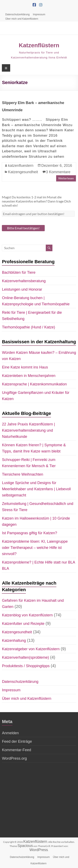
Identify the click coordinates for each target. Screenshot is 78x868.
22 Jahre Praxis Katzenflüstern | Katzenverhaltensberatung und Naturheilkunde (28, 430)
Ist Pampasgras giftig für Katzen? (29, 533)
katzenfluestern (21, 166)
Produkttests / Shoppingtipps (26, 666)
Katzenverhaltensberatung (24, 281)
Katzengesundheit (23, 172)
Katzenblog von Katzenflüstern (27, 615)
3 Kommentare (58, 172)
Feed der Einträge (17, 741)
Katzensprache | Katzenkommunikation (34, 384)
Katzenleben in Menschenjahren (29, 376)
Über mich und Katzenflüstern (22, 19)
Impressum (39, 14)
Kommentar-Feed (16, 750)
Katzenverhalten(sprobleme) (25, 657)
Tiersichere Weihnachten (22, 474)
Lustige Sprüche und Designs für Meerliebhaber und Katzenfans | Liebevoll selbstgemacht (36, 489)
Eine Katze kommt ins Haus (25, 367)
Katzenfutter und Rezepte (23, 624)
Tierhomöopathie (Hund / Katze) (28, 327)
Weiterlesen (66, 178)
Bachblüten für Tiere (19, 272)
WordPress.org (14, 758)
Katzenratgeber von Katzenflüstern (31, 649)
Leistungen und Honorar (22, 289)
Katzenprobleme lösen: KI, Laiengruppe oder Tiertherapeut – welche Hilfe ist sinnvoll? (35, 548)
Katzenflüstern (39, 45)
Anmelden (10, 733)
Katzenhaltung (14, 641)
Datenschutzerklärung (17, 14)
